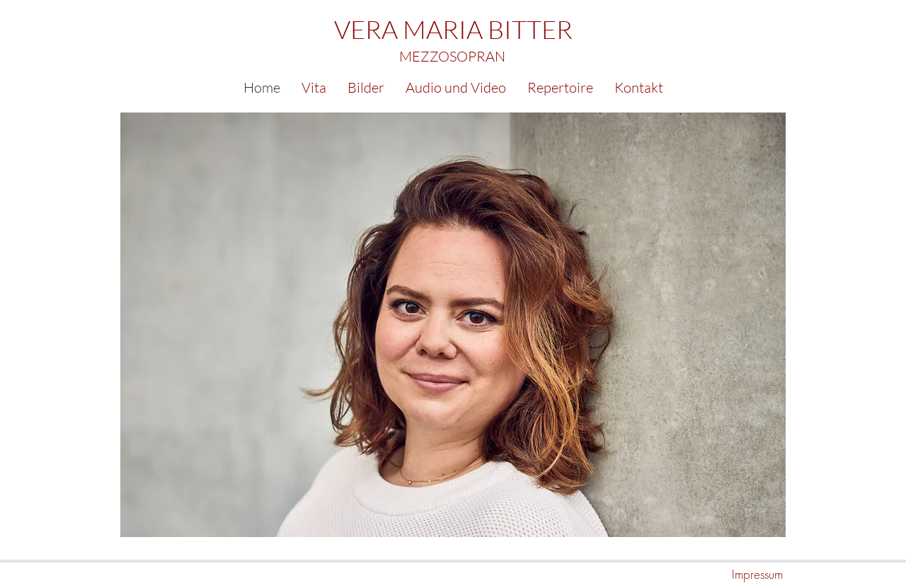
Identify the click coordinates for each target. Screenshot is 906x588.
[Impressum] (733, 574)
